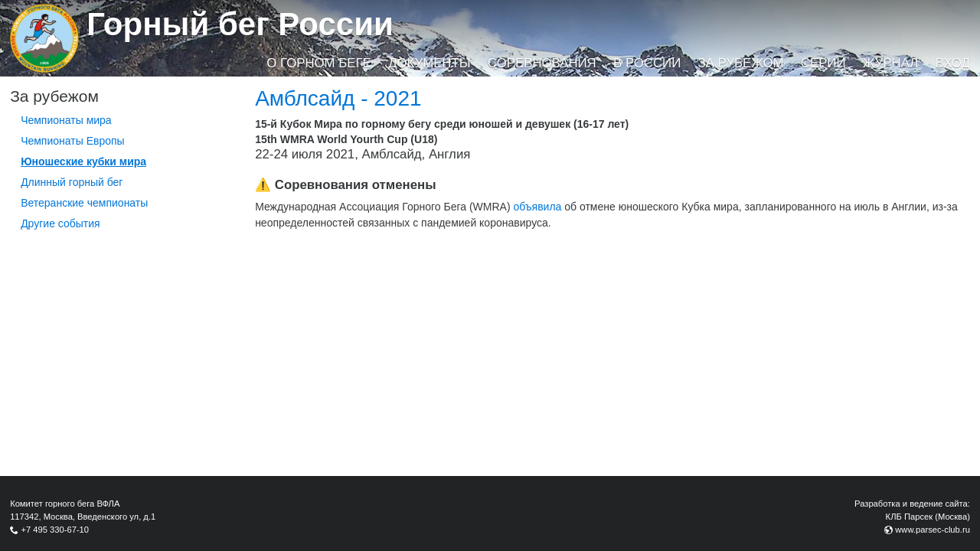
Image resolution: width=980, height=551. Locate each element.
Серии (823, 63)
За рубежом (741, 63)
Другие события (60, 223)
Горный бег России (240, 24)
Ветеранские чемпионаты (84, 203)
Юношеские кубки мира (83, 161)
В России (647, 63)
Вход (953, 63)
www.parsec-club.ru (933, 530)
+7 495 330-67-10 (55, 530)
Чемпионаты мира (66, 120)
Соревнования (542, 63)
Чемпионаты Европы (73, 141)
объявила (537, 207)
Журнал (890, 63)
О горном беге (318, 63)
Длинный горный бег (72, 182)
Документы (429, 63)
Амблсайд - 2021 (338, 98)
